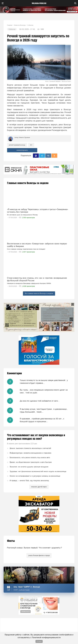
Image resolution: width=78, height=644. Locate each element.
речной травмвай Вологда (17, 145)
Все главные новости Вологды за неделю (39, 293)
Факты (11, 541)
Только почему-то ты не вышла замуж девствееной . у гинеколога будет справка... (44, 382)
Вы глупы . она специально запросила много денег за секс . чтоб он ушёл (44, 391)
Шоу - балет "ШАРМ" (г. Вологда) (27, 587)
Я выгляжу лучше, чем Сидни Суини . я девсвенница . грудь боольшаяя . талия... (44, 410)
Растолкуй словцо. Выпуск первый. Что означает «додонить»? (34, 548)
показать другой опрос (39, 487)
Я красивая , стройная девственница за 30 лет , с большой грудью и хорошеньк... (42, 420)
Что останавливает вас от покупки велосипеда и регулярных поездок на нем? (36, 437)
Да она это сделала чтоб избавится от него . (39, 401)
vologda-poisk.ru (39, 3)
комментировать (22, 150)
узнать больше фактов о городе (39, 555)
